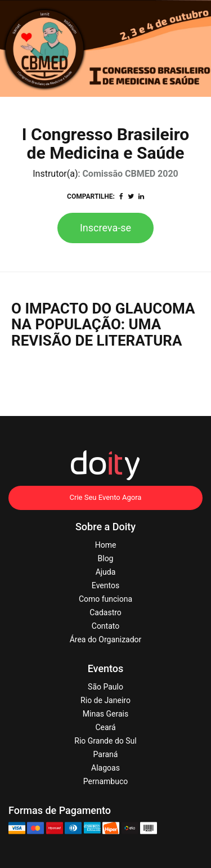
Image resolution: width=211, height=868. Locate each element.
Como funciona (105, 599)
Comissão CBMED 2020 (130, 174)
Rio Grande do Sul (105, 741)
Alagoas (105, 768)
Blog (106, 558)
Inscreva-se (105, 228)
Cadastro (105, 612)
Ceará (105, 727)
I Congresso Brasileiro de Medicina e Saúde (105, 144)
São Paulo (105, 687)
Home (106, 545)
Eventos (105, 585)
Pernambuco (105, 781)
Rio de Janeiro (105, 700)
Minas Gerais (105, 714)
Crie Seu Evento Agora (106, 497)
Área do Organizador (106, 639)
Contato (105, 626)
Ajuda (106, 572)
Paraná (106, 754)
